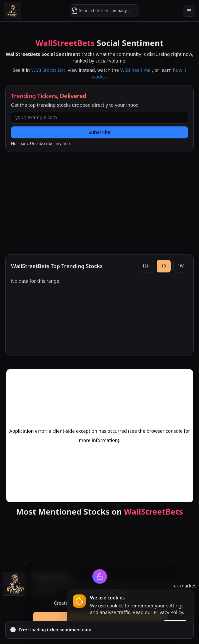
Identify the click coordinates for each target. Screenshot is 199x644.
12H (146, 266)
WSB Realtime (135, 70)
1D (164, 266)
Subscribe (99, 132)
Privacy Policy (168, 612)
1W (181, 266)
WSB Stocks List (48, 70)
